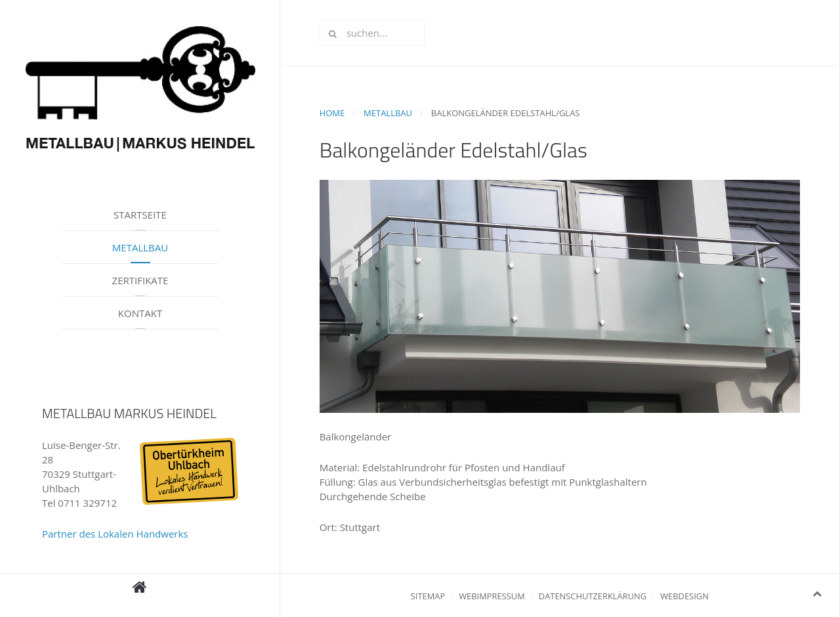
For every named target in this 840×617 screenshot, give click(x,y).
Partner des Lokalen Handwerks (115, 534)
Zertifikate (140, 280)
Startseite (140, 215)
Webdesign (684, 596)
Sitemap (428, 596)
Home (332, 113)
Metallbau (140, 247)
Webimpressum (492, 596)
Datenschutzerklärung (593, 596)
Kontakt (140, 313)
